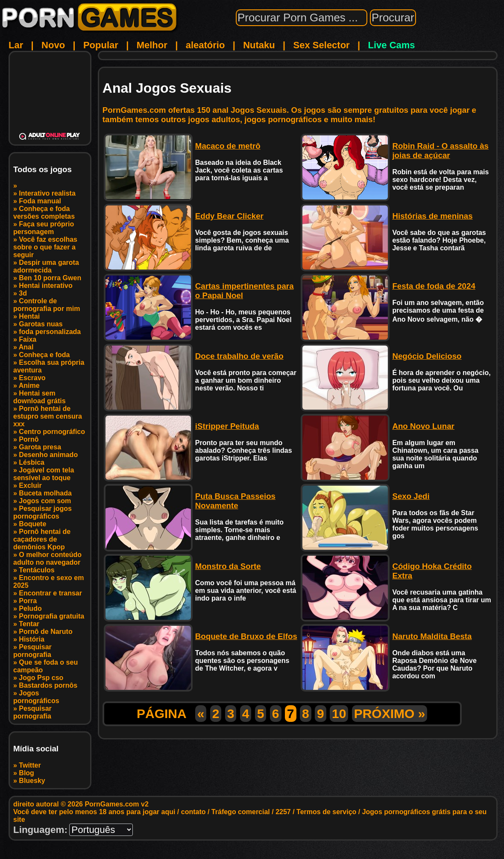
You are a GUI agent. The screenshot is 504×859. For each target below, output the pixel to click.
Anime (29, 386)
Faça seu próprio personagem (44, 228)
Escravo (32, 378)
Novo (53, 45)
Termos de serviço (326, 812)
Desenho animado (48, 455)
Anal (26, 347)
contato (193, 812)
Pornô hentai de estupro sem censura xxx (48, 416)
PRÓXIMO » (390, 714)
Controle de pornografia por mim (47, 305)
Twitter (30, 765)
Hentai (29, 316)
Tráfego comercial (241, 812)
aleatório (205, 45)
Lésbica (32, 462)
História (32, 639)
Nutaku (259, 45)
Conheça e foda (44, 355)
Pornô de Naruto (45, 632)
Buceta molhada (45, 493)
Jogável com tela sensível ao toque (44, 474)
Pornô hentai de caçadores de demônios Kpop (42, 539)
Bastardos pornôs (48, 685)
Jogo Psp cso (41, 678)
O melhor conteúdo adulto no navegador (47, 558)
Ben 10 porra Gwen (50, 278)
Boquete (32, 524)
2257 (283, 812)
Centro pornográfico (52, 432)
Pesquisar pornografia (32, 651)
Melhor (152, 45)
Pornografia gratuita (51, 616)
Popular (101, 45)
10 (339, 714)
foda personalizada (50, 332)
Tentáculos (37, 570)
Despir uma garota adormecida (46, 266)
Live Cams (392, 45)
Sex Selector (322, 45)
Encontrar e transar (50, 593)
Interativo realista (47, 193)
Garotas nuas (41, 324)
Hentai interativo (45, 286)
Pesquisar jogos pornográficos (42, 512)
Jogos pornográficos (36, 697)
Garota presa (40, 447)
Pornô (29, 439)
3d (23, 293)
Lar (16, 45)
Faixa (28, 339)
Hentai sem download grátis (40, 397)
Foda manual (40, 201)
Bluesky (32, 781)
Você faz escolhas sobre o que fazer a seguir (45, 247)
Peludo (30, 608)
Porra (28, 601)
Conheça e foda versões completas (44, 213)
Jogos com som (45, 501)
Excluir (30, 485)
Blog (26, 773)
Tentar (29, 624)
